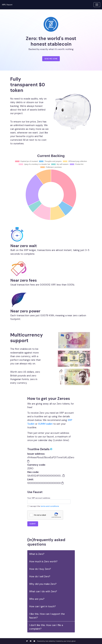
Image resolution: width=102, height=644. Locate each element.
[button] (51, 554)
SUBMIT (33, 524)
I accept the (44, 506)
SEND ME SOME (51, 59)
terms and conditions (50, 506)
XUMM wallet (45, 424)
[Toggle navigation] (97, 5)
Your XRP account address (49, 500)
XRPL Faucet (7, 5)
